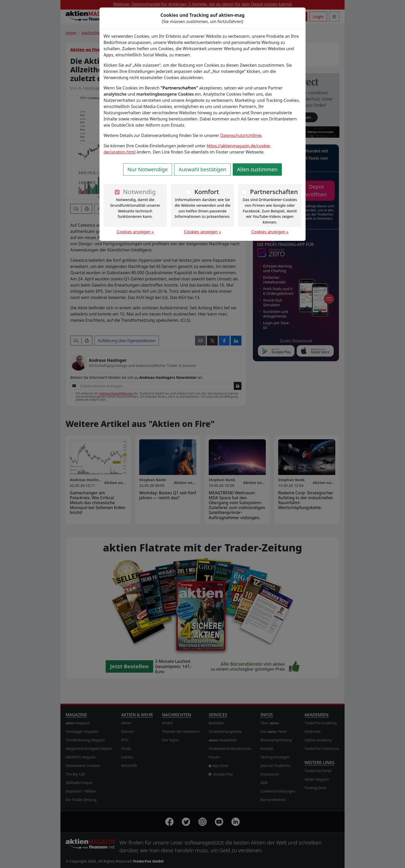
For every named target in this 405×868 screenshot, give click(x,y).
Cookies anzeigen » (135, 232)
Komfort (207, 192)
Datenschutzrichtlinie (241, 135)
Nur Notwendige (148, 169)
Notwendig (139, 192)
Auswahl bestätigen (202, 169)
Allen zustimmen (257, 169)
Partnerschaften (274, 192)
